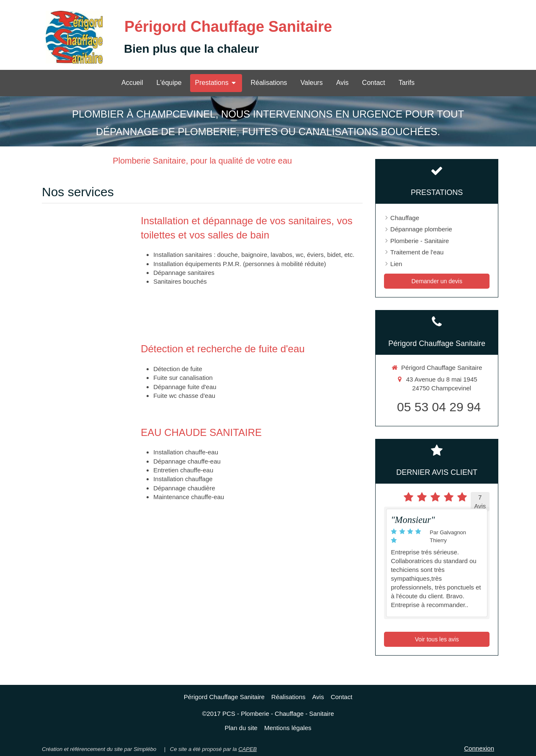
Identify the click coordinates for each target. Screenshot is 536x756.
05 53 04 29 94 (439, 407)
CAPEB (247, 749)
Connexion (479, 748)
